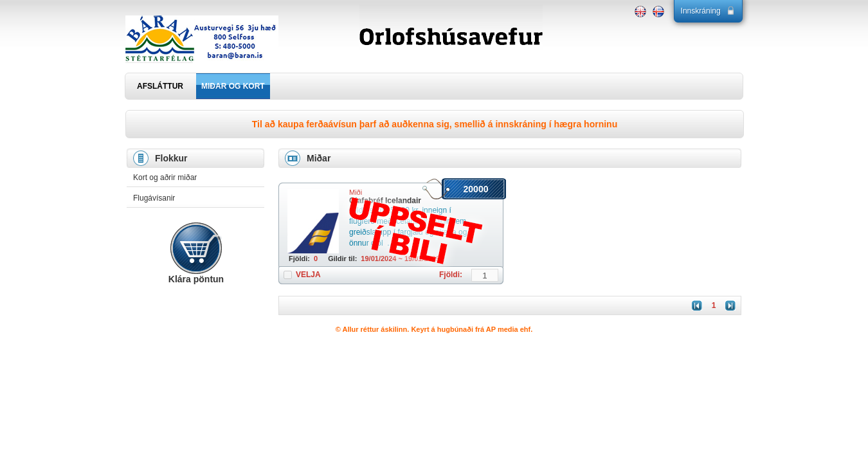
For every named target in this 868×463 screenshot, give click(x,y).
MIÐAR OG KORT (233, 86)
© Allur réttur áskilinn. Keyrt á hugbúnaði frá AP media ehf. (434, 329)
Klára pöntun (196, 279)
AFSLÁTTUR (160, 86)
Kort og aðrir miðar (165, 177)
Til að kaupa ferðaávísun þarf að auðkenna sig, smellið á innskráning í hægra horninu (435, 124)
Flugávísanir (154, 198)
